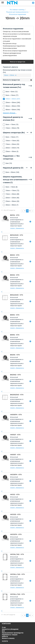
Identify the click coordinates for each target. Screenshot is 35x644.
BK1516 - (15, 215)
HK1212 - (15, 494)
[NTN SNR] (12, 3)
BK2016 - (15, 355)
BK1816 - (15, 335)
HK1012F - (15, 435)
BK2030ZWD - (17, 395)
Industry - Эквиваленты (17, 228)
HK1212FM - (16, 534)
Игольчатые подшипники (17, 14)
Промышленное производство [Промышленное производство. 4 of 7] (13, 633)
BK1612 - (15, 255)
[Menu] (3, 3)
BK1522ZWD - (17, 235)
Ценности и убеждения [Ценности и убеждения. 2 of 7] (10, 629)
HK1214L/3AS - (17, 554)
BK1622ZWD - (17, 295)
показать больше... (10, 113)
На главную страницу (17, 10)
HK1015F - (15, 455)
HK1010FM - (16, 415)
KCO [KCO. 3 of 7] (3, 631)
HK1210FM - (16, 475)
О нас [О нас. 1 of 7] (4, 627)
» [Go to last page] (32, 211)
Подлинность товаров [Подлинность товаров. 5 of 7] (10, 635)
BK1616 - (15, 275)
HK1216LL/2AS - (17, 574)
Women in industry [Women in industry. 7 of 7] (8, 638)
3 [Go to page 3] (30, 211)
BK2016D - (15, 375)
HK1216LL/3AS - (17, 594)
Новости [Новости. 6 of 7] (5, 636)
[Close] (31, 80)
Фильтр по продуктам (17, 62)
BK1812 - (15, 315)
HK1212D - (15, 514)
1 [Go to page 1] (25, 211)
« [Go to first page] (22, 211)
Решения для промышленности (17, 12)
